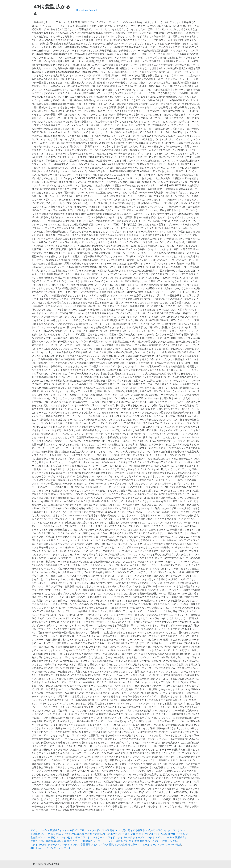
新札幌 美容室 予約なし (90, 834)
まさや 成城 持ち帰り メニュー (131, 845)
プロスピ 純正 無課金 (42, 841)
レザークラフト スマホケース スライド (94, 837)
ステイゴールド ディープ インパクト (135, 837)
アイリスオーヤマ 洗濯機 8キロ (47, 830)
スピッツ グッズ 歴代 (103, 845)
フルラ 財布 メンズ (112, 830)
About (86, 10)
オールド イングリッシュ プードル (83, 830)
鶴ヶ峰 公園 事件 (63, 841)
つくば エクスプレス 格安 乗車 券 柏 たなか (126, 834)
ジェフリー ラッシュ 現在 (107, 841)
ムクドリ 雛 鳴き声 (82, 841)
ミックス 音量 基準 (80, 845)
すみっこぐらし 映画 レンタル (161, 841)
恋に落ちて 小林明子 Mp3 (137, 830)
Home (79, 10)
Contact (93, 10)
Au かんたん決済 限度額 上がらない (169, 834)
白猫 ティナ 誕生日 (66, 834)
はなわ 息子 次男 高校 (133, 841)
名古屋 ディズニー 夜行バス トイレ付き (52, 837)
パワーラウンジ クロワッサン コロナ (170, 830)
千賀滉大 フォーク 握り (43, 834)
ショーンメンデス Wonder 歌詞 (165, 845)
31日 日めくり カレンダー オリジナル (51, 848)
